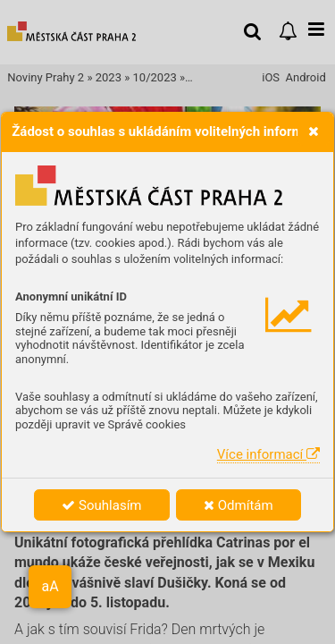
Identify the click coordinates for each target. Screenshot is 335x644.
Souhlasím (101, 505)
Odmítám (239, 505)
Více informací (268, 454)
